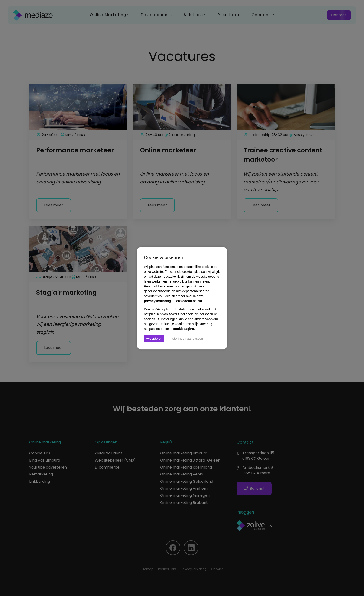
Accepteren (154, 338)
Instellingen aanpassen (186, 338)
